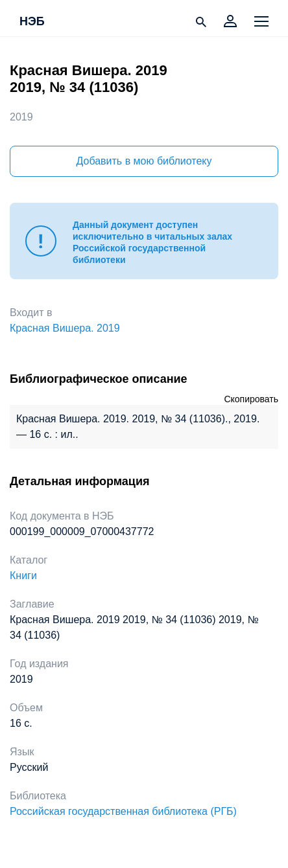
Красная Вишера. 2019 (65, 328)
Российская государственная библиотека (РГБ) (123, 811)
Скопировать (251, 399)
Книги (23, 576)
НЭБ (32, 22)
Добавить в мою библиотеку (144, 161)
